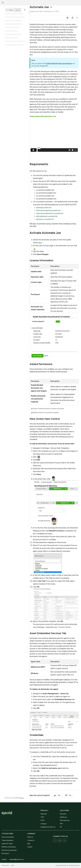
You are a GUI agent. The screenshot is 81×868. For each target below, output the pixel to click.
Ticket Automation (7, 840)
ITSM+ (43, 820)
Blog (29, 844)
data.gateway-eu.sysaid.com (47, 216)
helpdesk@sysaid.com (16, 859)
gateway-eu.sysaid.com (45, 219)
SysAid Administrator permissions (59, 63)
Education (63, 814)
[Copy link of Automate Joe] (51, 7)
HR (61, 827)
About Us (30, 837)
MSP (61, 824)
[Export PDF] (73, 18)
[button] (13, 10)
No (68, 795)
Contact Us (31, 840)
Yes (57, 795)
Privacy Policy (5, 865)
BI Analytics (5, 853)
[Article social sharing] (67, 18)
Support (4, 859)
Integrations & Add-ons (48, 827)
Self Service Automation (9, 850)
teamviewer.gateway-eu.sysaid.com (50, 213)
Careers (30, 847)
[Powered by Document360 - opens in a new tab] (15, 798)
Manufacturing (65, 820)
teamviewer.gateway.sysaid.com (48, 210)
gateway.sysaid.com (44, 208)
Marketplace (38, 243)
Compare (43, 824)
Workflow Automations (9, 847)
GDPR (13, 865)
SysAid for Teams (7, 844)
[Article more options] (77, 18)
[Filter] (25, 10)
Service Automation (8, 837)
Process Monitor (65, 627)
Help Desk (44, 814)
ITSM (42, 817)
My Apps (46, 246)
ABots (65, 49)
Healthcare (63, 817)
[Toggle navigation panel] (30, 12)
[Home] (3, 3)
